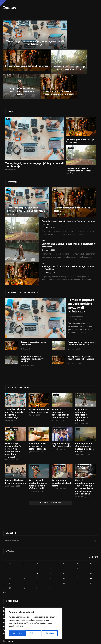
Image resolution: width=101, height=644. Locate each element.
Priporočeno (9, 585)
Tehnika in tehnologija (21, 253)
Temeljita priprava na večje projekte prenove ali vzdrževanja (27, 35)
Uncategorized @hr (60, 392)
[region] (34, 624)
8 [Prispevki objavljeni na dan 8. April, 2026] (37, 536)
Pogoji (42, 640)
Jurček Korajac (77, 277)
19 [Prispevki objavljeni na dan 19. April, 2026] (91, 541)
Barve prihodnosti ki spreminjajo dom (15, 445)
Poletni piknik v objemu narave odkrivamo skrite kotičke (84, 410)
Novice (12, 143)
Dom (10, 76)
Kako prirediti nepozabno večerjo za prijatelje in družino (82, 56)
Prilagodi (16, 633)
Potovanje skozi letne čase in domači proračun (37, 409)
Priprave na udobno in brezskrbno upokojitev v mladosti (50, 56)
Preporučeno (34, 429)
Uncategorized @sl (11, 597)
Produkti (7, 589)
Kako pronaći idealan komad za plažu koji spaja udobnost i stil (38, 447)
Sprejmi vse (50, 633)
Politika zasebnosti (54, 640)
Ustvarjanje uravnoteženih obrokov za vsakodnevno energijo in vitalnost (13, 413)
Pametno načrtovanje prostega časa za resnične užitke (19, 56)
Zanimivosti (8, 604)
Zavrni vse (33, 633)
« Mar (5, 555)
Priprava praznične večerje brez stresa (74, 37)
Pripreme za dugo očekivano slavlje (61, 408)
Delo (44, 201)
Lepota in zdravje (12, 392)
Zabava (71, 111)
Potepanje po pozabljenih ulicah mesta (62, 446)
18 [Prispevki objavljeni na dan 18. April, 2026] (77, 541)
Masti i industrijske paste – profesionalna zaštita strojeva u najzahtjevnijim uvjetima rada (85, 450)
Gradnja (7, 578)
